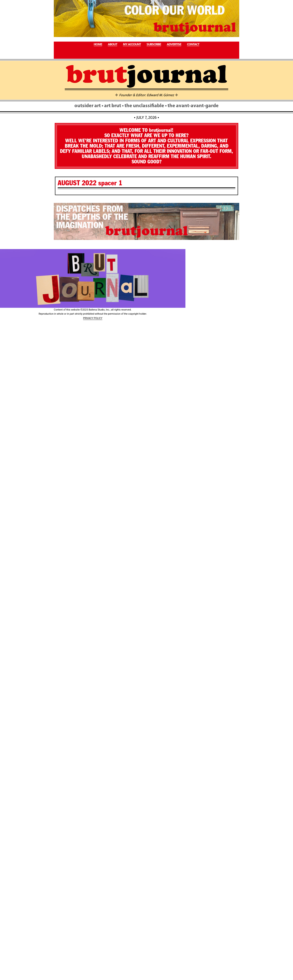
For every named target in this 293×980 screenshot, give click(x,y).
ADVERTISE (174, 44)
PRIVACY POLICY (93, 318)
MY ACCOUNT (132, 44)
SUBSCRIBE (154, 44)
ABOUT (113, 44)
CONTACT (193, 44)
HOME (98, 44)
